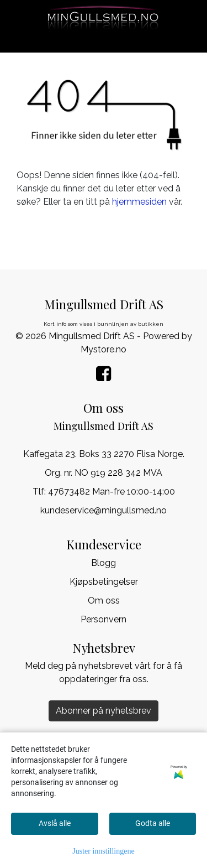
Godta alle (153, 823)
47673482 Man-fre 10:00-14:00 (112, 492)
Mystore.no (104, 349)
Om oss (104, 601)
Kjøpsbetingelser (104, 582)
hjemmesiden (139, 202)
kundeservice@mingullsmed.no (104, 510)
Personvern (104, 619)
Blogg (104, 563)
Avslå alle (55, 823)
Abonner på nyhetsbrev (104, 711)
